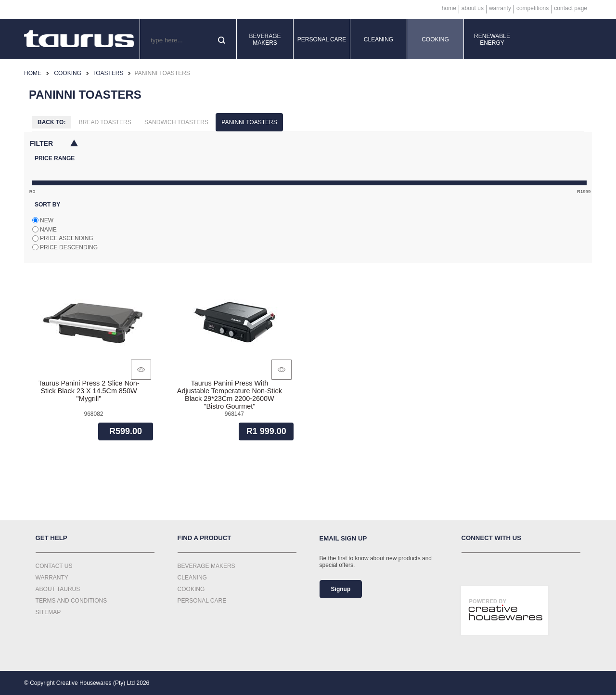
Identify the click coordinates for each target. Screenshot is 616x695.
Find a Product (205, 538)
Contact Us (54, 566)
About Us (473, 8)
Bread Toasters (105, 122)
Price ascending (67, 238)
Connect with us (492, 538)
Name (48, 230)
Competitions (533, 8)
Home (449, 8)
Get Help (51, 538)
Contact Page (571, 8)
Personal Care (322, 39)
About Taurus (58, 589)
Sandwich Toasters (176, 122)
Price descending (69, 247)
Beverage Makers (265, 39)
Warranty (500, 8)
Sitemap (48, 612)
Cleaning (379, 39)
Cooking (435, 39)
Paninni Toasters (249, 122)
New (47, 220)
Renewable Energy (492, 39)
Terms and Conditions (71, 601)
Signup (341, 589)
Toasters (108, 73)
